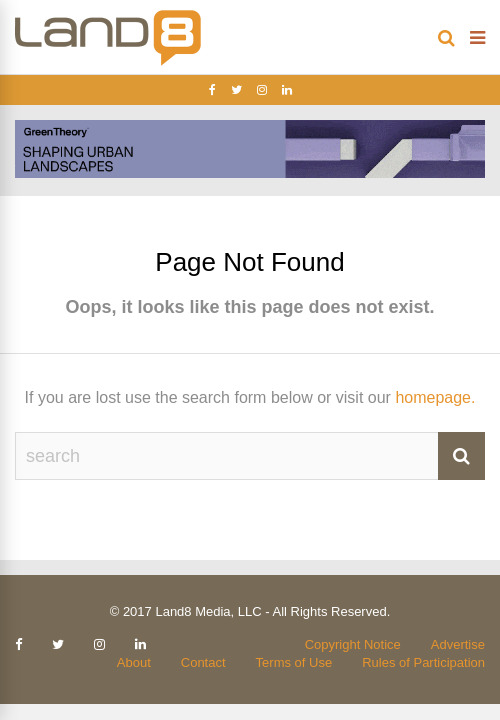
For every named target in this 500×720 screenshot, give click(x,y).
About (134, 662)
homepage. (435, 397)
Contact (203, 662)
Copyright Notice (353, 644)
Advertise (458, 644)
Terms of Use (294, 662)
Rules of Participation (423, 662)
